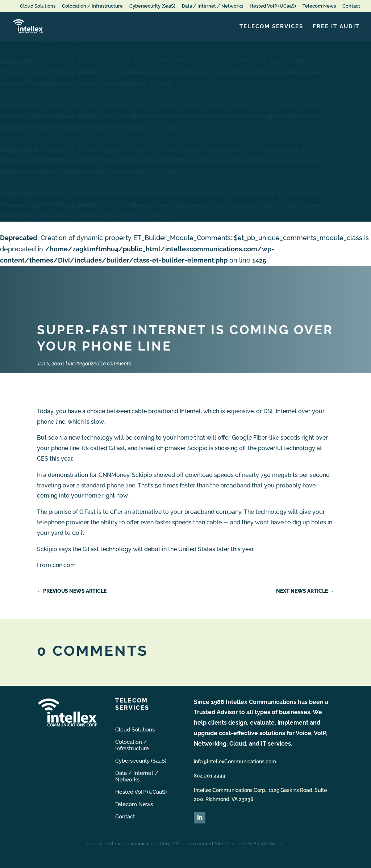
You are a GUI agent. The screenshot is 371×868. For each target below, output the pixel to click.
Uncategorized (82, 364)
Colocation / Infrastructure (92, 6)
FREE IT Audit (336, 27)
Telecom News (319, 6)
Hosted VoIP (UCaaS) (273, 6)
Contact (351, 6)
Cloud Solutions (38, 6)
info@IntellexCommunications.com (235, 762)
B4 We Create (268, 844)
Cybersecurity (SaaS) (152, 6)
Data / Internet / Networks (212, 6)
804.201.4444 (210, 776)
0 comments (117, 364)
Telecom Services (271, 27)
